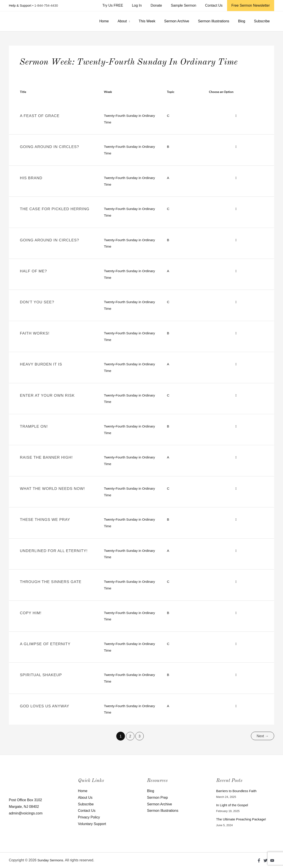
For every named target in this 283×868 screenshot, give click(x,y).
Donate (163, 5)
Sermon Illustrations (218, 21)
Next (262, 736)
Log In (145, 5)
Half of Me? (33, 271)
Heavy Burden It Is (41, 364)
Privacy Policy (89, 817)
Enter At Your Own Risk (47, 396)
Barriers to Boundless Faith (238, 791)
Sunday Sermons (51, 860)
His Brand (31, 178)
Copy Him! (31, 613)
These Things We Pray (45, 520)
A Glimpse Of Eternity (45, 644)
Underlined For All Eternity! (54, 551)
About (132, 21)
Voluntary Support (92, 824)
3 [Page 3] (139, 736)
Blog (244, 21)
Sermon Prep (157, 798)
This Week (155, 21)
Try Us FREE (122, 5)
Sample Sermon (188, 5)
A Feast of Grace (40, 116)
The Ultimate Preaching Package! (243, 819)
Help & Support (20, 5)
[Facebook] (259, 860)
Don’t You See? (37, 302)
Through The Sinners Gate (51, 582)
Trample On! (34, 426)
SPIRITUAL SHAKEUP (41, 675)
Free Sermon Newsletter (251, 5)
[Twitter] (266, 860)
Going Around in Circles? (50, 147)
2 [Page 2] (129, 736)
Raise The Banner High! (46, 457)
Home (116, 21)
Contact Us (216, 5)
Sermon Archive (183, 21)
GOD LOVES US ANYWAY (45, 706)
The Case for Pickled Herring (55, 209)
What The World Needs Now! (52, 489)
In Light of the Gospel (233, 805)
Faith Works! (35, 333)
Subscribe (263, 21)
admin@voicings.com (26, 813)
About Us (85, 798)
